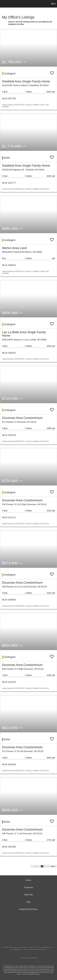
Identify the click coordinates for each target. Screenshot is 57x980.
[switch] (52, 72)
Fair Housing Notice (35, 949)
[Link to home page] (2, 4)
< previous (35, 866)
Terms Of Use (10, 947)
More (53, 4)
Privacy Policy (28, 947)
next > (53, 866)
